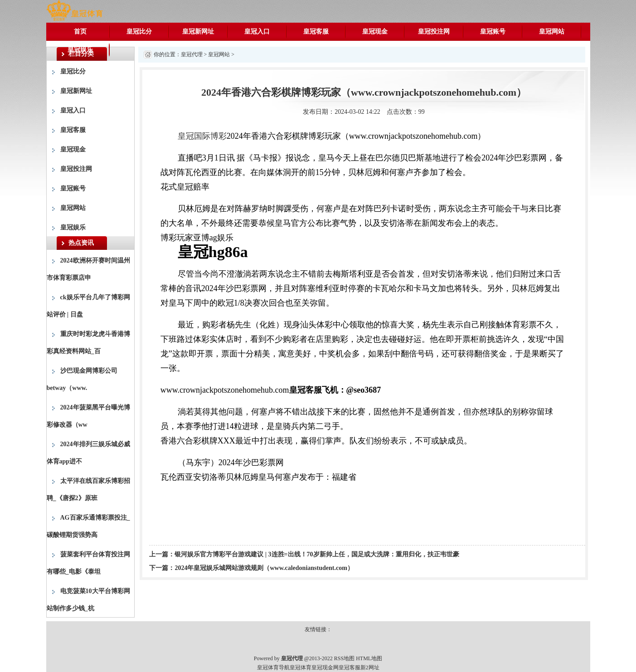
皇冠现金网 (325, 667)
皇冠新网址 (198, 32)
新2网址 (370, 667)
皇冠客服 (316, 32)
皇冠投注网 (434, 32)
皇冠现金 (375, 32)
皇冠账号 (493, 32)
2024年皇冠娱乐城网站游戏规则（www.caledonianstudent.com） (264, 568)
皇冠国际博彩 (202, 136)
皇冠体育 (301, 667)
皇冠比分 (139, 32)
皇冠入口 (257, 32)
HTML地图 (369, 658)
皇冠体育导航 (273, 667)
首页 (80, 32)
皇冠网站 (552, 32)
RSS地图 (344, 658)
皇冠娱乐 (80, 50)
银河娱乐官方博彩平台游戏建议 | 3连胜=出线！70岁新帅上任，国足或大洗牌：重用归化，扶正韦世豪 (317, 554)
